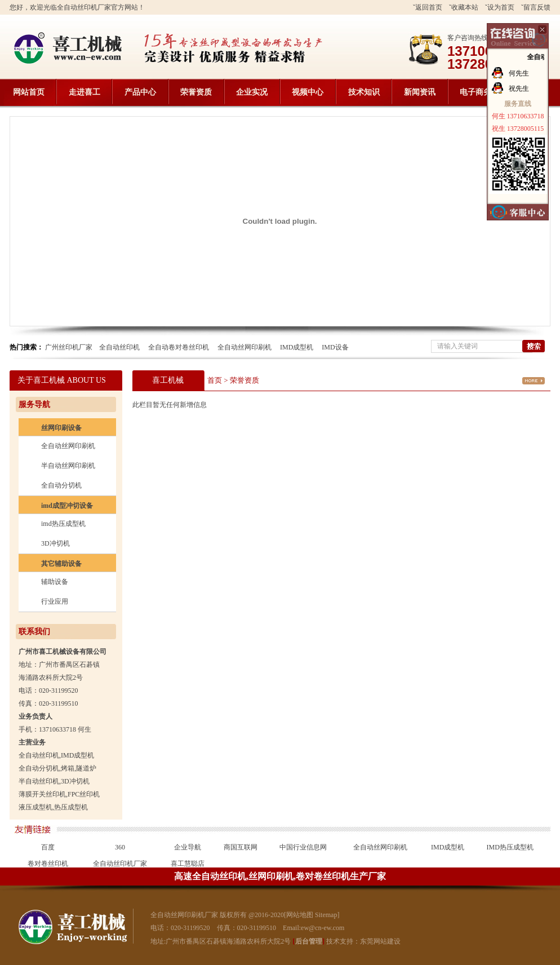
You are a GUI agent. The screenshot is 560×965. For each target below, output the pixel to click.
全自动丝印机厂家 (120, 864)
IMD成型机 (297, 347)
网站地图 (300, 915)
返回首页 (429, 7)
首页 (215, 380)
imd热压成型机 (63, 524)
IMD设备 (335, 347)
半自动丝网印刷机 (68, 466)
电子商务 (475, 92)
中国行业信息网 (303, 847)
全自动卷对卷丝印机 (179, 347)
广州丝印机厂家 (69, 347)
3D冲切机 (55, 543)
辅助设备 (55, 582)
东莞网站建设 (380, 941)
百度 (48, 847)
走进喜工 (85, 92)
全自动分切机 (61, 485)
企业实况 (252, 92)
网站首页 (29, 92)
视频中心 (308, 92)
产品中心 (140, 92)
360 (120, 847)
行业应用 (55, 601)
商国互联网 (241, 847)
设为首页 (501, 7)
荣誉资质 (196, 92)
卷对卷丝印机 (48, 864)
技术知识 (364, 92)
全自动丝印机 (119, 347)
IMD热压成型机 (510, 847)
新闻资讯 (420, 92)
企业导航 (188, 847)
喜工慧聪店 (188, 864)
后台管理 (309, 941)
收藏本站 (465, 7)
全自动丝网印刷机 (245, 347)
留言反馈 (537, 7)
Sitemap (326, 915)
